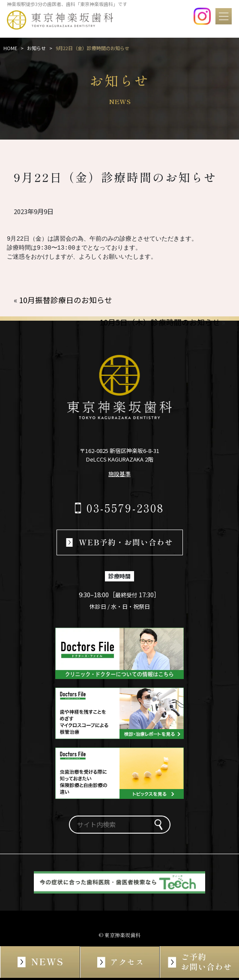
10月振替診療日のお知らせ (66, 300)
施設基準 (119, 474)
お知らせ (36, 48)
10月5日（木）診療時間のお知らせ (160, 322)
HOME (10, 48)
